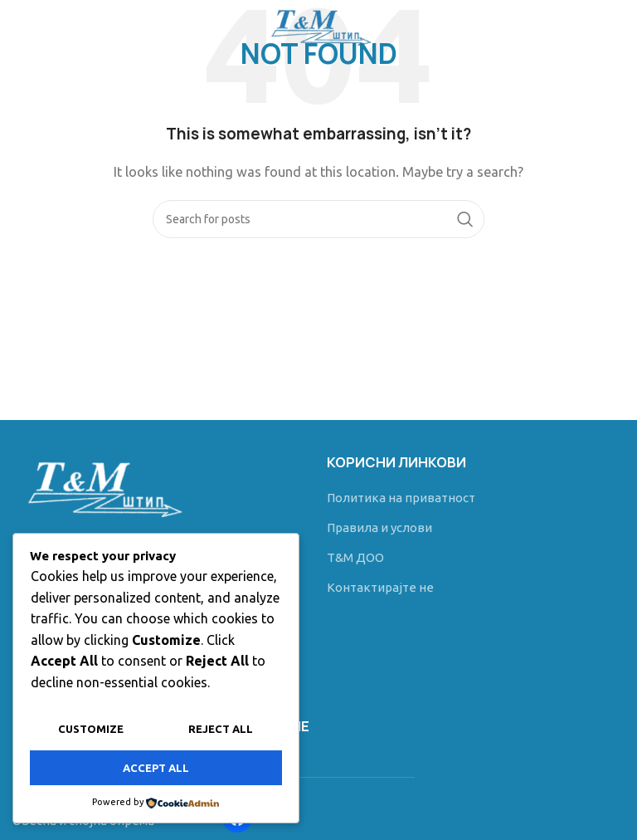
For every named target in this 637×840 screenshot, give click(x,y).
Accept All (156, 768)
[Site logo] (318, 24)
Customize (91, 730)
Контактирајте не (380, 587)
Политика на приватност (401, 498)
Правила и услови (379, 527)
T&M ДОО (355, 557)
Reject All (221, 730)
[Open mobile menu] (40, 25)
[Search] (318, 219)
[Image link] (101, 484)
